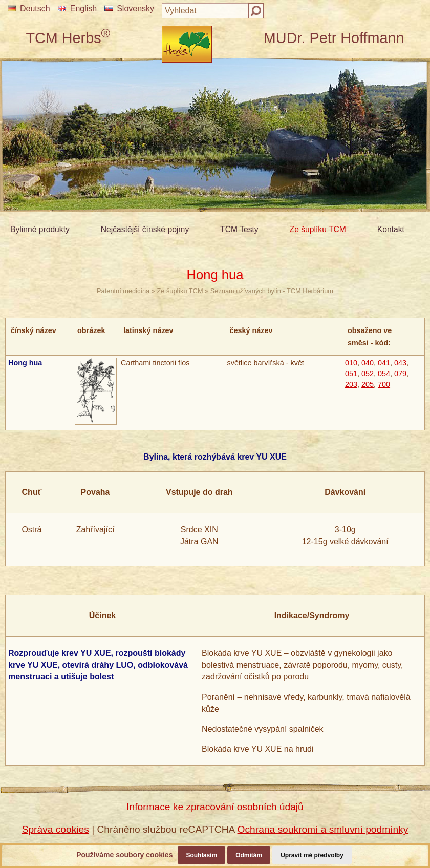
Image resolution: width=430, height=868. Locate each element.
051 (351, 374)
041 (384, 363)
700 (384, 384)
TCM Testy (239, 229)
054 (384, 374)
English (77, 8)
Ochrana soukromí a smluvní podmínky (323, 829)
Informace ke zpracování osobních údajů (215, 807)
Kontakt (391, 229)
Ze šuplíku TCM (318, 229)
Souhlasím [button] (201, 855)
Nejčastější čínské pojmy (145, 229)
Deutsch (29, 8)
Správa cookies (56, 829)
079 (400, 374)
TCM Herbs (68, 38)
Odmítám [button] (249, 855)
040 (368, 363)
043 (400, 363)
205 (368, 384)
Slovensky (129, 8)
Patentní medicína (123, 291)
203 (351, 384)
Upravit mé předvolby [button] (312, 855)
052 (368, 374)
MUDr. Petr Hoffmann (334, 38)
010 (351, 363)
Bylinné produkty (40, 229)
